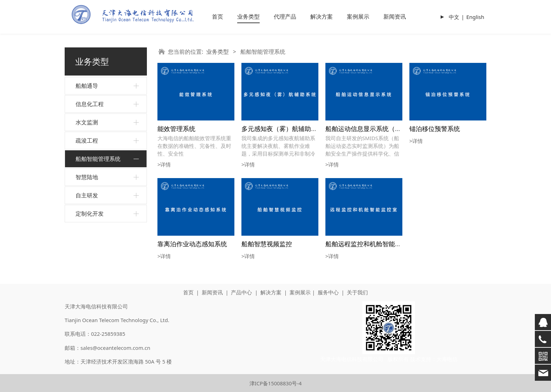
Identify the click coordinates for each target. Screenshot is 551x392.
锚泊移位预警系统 (435, 128)
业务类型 (248, 17)
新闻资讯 (395, 17)
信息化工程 (90, 104)
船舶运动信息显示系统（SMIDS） (373, 128)
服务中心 (328, 292)
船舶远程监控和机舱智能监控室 (370, 244)
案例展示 (358, 17)
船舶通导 (87, 86)
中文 (454, 17)
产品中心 (241, 292)
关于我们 (357, 292)
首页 (218, 17)
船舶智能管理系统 (98, 159)
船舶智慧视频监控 (267, 244)
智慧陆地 (87, 177)
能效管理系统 (176, 128)
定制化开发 (90, 214)
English (475, 17)
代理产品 (285, 17)
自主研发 (87, 195)
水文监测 (87, 122)
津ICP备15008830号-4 (276, 383)
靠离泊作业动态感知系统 (192, 244)
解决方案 (322, 17)
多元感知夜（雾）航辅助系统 (283, 128)
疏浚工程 (87, 141)
